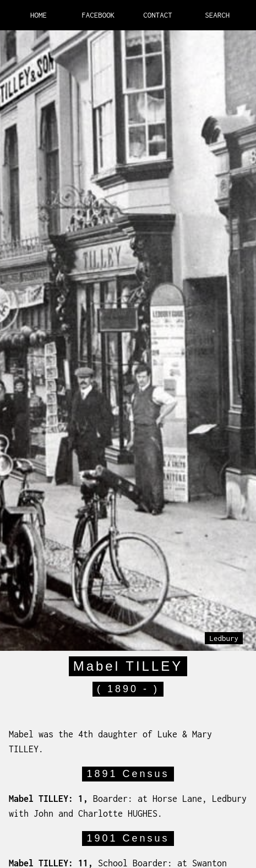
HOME (39, 15)
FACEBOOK (98, 15)
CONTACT (158, 15)
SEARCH (217, 15)
